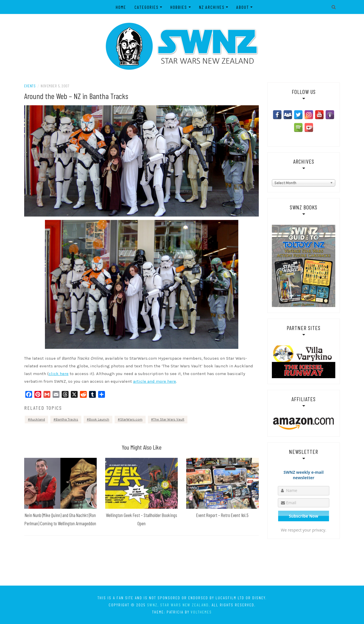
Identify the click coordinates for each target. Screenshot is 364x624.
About (243, 7)
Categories (147, 7)
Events (30, 86)
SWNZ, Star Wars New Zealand (178, 605)
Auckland (38, 419)
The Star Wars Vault (169, 419)
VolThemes (201, 612)
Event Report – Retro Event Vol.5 (222, 515)
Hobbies (179, 7)
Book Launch (99, 419)
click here (59, 374)
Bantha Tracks (67, 419)
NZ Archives (212, 7)
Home (121, 7)
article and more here (155, 381)
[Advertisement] (182, 562)
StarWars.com (131, 419)
